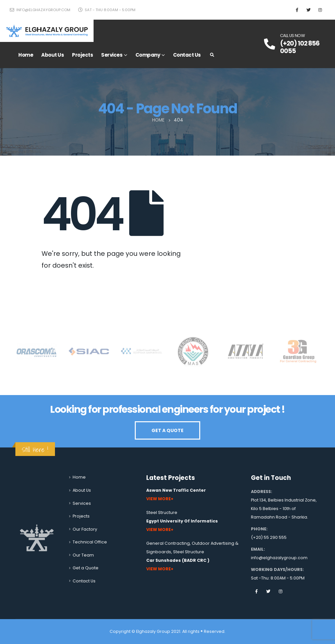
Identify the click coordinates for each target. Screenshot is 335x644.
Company (148, 55)
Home (26, 55)
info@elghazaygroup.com (40, 10)
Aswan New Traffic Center (176, 490)
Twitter (269, 591)
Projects (82, 55)
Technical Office (90, 542)
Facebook (256, 591)
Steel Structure (162, 512)
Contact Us (187, 55)
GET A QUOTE (167, 430)
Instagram (281, 591)
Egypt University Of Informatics (182, 521)
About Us (53, 55)
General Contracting (168, 543)
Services (112, 55)
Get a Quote (86, 568)
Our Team (83, 555)
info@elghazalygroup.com (279, 558)
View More (159, 499)
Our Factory (85, 529)
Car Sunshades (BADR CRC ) (178, 560)
